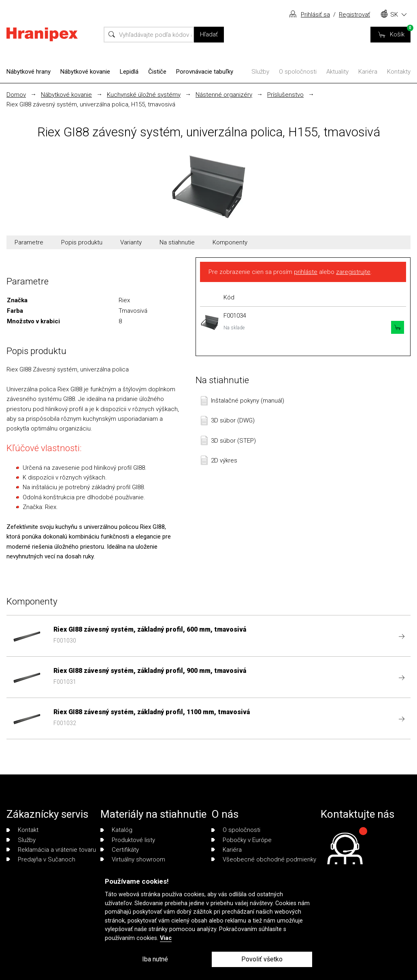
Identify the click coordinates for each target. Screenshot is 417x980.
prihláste (306, 272)
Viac (166, 938)
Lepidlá (129, 72)
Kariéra (368, 72)
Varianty (131, 242)
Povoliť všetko (262, 959)
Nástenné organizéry (224, 95)
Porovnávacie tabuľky (205, 72)
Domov (16, 95)
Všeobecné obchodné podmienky (264, 859)
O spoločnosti (298, 72)
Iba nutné (155, 959)
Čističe (157, 72)
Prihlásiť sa (315, 15)
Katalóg (116, 830)
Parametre (29, 242)
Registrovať (354, 15)
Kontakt (22, 830)
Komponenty (230, 242)
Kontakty (399, 72)
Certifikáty (120, 850)
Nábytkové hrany (29, 72)
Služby (260, 72)
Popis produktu (82, 242)
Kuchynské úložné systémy (144, 95)
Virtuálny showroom (133, 859)
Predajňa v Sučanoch (41, 859)
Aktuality (337, 72)
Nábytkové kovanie (85, 72)
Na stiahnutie (177, 242)
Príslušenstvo (285, 95)
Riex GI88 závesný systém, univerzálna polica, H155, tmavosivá (91, 104)
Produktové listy (128, 840)
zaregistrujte (353, 272)
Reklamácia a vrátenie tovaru (51, 850)
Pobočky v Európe (241, 840)
